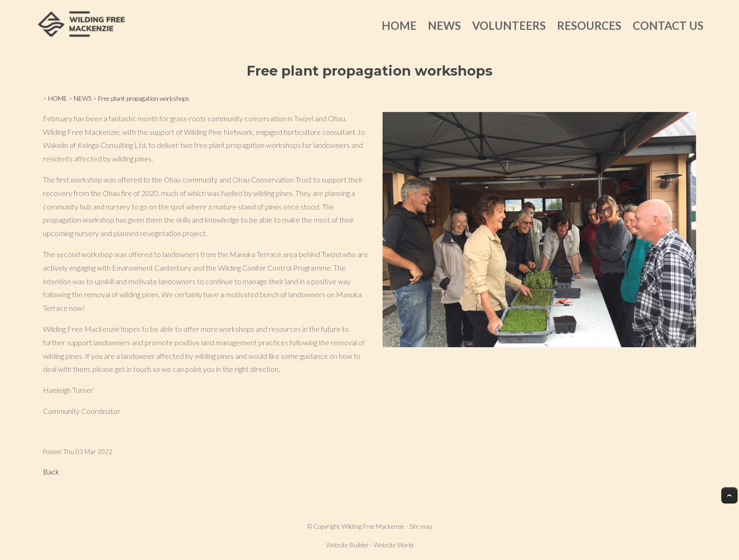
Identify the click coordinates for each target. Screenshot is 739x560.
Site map (421, 526)
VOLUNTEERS (509, 25)
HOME (399, 25)
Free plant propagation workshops (144, 98)
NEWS (444, 25)
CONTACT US (668, 25)
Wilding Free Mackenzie (373, 526)
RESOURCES (589, 25)
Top (729, 495)
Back (51, 472)
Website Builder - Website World (370, 545)
